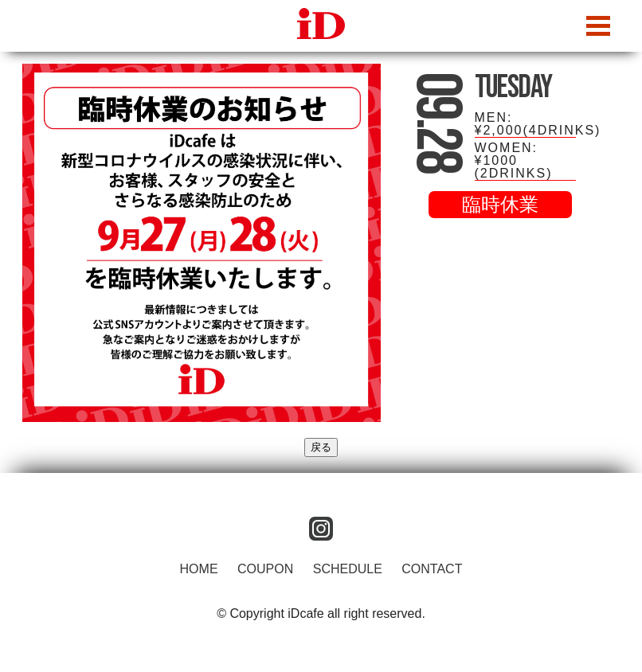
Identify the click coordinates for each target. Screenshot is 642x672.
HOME (199, 569)
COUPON (265, 569)
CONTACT (432, 569)
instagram (321, 529)
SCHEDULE (348, 569)
